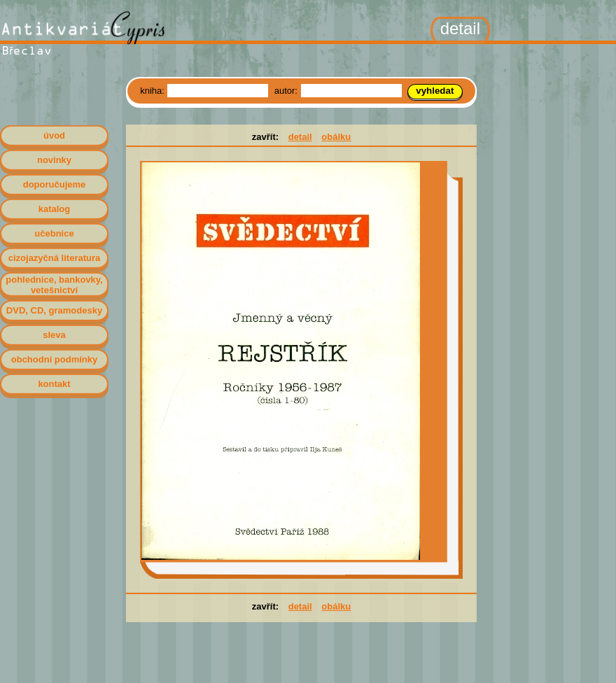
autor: (287, 91)
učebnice (54, 233)
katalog (55, 209)
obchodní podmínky (55, 359)
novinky (54, 160)
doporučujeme (55, 184)
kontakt (54, 384)
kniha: (153, 91)
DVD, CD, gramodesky (54, 310)
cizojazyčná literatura (55, 258)
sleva (54, 335)
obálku (336, 137)
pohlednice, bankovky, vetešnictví (54, 285)
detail (300, 137)
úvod (54, 135)
